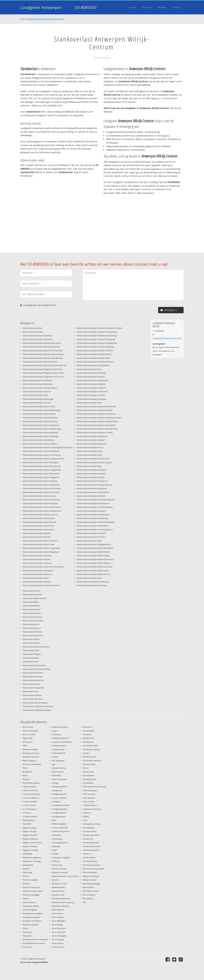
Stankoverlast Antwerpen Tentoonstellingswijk (96, 522)
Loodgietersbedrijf (59, 809)
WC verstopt (88, 898)
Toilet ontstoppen (90, 790)
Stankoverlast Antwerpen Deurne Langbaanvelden (43, 459)
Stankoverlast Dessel (31, 643)
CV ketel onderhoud (31, 798)
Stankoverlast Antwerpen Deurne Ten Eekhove (42, 488)
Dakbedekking (29, 820)
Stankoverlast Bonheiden (33, 621)
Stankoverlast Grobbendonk (34, 665)
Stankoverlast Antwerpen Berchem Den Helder (42, 343)
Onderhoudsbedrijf (60, 828)
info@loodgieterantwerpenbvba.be (167, 338)
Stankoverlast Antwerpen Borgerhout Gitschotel (42, 369)
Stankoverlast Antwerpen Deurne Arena (39, 406)
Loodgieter (56, 802)
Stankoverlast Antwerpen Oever (90, 451)
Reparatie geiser (58, 887)
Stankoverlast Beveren (32, 613)
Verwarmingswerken (91, 850)
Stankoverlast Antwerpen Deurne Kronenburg (41, 455)
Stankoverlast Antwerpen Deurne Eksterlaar (40, 432)
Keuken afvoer (58, 772)
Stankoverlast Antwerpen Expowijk (37, 556)
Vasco (85, 820)
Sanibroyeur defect (91, 746)
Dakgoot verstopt (30, 846)
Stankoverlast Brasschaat (33, 635)
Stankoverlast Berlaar (31, 609)
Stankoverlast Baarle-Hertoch (35, 598)
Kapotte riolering (59, 768)
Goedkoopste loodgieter (33, 913)
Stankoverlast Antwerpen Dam (35, 395)
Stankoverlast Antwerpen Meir (89, 403)
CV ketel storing (29, 805)
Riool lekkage (57, 925)
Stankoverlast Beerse (31, 606)
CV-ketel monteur (30, 817)
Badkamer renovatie (31, 753)
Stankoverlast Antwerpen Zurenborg (92, 585)
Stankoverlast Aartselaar (33, 328)
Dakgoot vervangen (31, 850)
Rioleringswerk (58, 910)
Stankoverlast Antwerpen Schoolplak (92, 488)
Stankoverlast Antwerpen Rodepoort (92, 470)
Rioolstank (87, 734)
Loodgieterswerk (59, 817)
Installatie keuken (59, 746)
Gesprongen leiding (31, 906)
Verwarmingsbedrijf (91, 842)
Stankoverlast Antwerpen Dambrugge (38, 399)
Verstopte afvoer (90, 831)
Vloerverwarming (90, 861)
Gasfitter (26, 884)
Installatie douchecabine (62, 742)
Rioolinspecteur (58, 947)
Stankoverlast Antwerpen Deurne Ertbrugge (40, 436)
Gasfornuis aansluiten (32, 887)
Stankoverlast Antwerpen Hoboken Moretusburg (97, 336)
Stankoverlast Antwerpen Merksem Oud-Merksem (97, 429)
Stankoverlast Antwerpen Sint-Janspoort (93, 503)
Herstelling (27, 947)
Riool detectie (57, 913)
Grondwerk (27, 932)
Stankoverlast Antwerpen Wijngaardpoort (94, 544)
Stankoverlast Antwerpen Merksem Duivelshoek (96, 406)
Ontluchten (56, 835)
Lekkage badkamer (60, 787)
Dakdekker (27, 824)
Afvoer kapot (28, 727)
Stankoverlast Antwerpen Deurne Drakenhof (41, 425)
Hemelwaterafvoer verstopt (34, 943)
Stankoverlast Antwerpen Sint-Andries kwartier (96, 500)
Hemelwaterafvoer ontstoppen (35, 939)
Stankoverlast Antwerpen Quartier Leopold (94, 462)
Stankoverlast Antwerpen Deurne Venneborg (41, 500)
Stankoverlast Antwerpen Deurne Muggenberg (42, 470)
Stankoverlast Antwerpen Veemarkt (91, 533)
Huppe (55, 731)
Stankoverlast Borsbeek (32, 632)
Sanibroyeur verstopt (91, 749)
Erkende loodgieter (30, 880)
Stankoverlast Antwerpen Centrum (37, 391)
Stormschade (88, 783)
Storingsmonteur (90, 779)
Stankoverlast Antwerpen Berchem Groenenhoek (43, 351)
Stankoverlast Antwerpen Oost (89, 455)
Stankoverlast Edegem (32, 654)
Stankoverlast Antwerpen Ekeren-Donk (39, 544)
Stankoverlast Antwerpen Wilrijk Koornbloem (95, 559)
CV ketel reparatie (30, 802)
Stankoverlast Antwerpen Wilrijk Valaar (93, 571)
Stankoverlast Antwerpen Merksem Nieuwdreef (96, 425)
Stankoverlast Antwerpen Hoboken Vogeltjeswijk (97, 343)
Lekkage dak (57, 790)
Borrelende (27, 772)
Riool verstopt (58, 943)
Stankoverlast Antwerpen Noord (90, 447)
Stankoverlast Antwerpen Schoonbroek (93, 492)
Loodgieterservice (59, 813)
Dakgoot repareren (30, 839)
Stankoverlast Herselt (31, 684)
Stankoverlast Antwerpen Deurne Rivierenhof (41, 474)
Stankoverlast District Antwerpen (36, 647)
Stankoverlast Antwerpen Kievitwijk (91, 373)
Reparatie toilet (58, 895)
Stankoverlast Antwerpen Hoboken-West (93, 358)
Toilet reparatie (89, 798)
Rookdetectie (88, 742)
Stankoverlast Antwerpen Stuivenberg (92, 518)
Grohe (25, 928)
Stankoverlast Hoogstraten (34, 688)
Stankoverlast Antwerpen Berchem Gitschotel (41, 347)
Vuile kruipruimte (90, 872)
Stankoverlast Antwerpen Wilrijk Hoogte (93, 556)
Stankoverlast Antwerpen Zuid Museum (93, 582)
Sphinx (86, 768)
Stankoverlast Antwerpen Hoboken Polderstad (96, 339)
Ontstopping (57, 839)
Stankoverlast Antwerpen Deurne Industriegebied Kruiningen (48, 447)
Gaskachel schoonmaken (33, 891)
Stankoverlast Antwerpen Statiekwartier (93, 515)
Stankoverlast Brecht (31, 639)
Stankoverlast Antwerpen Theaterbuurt (93, 526)
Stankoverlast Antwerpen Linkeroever (92, 391)
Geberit (26, 898)
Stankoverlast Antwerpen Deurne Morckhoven (42, 466)
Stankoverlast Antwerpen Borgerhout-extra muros (43, 373)
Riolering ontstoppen (61, 906)
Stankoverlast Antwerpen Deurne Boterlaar (40, 418)
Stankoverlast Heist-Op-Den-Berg (36, 669)
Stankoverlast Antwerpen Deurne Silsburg (40, 481)
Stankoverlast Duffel (31, 650)
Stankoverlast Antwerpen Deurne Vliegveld (40, 503)
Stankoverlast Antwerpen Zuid (89, 578)
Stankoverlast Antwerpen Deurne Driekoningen (42, 429)
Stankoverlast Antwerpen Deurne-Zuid (38, 530)
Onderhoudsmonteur (61, 831)
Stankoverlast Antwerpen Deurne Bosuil (39, 414)
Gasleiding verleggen (31, 895)
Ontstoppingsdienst (60, 842)
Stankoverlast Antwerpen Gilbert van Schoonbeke (43, 567)
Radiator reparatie (59, 869)
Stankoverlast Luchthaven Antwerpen (38, 706)
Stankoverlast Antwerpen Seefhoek (91, 496)
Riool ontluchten (59, 932)
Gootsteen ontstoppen (32, 921)
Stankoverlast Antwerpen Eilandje (36, 537)
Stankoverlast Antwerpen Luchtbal (91, 395)
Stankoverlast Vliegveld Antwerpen (37, 710)
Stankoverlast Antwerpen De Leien (37, 403)
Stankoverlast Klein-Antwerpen (35, 703)
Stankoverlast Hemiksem (33, 673)
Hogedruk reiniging (60, 727)
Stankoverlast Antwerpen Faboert (36, 559)
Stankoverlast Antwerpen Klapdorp (91, 384)
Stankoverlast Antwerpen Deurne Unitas (39, 496)
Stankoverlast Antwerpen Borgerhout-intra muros (43, 377)
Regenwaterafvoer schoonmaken (65, 876)
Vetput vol (87, 854)
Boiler (25, 768)
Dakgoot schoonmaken (32, 842)
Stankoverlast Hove (31, 691)
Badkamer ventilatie (31, 757)
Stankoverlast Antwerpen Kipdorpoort (92, 380)
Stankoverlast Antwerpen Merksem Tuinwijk (95, 432)
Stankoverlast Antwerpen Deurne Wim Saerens (42, 507)
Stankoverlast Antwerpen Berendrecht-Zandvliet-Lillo (44, 365)
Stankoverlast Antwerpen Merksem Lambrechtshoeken (99, 418)
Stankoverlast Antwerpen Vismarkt (91, 537)
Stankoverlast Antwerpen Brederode (38, 384)
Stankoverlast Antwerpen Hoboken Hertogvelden (97, 332)
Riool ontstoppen (59, 936)
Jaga (53, 764)
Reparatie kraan (58, 891)
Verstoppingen (89, 828)
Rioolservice (88, 727)
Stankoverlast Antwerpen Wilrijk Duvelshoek (95, 548)
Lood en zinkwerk (59, 798)
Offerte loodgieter (59, 824)
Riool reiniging (58, 939)
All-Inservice (28, 742)
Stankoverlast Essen (31, 658)
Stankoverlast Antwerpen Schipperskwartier (95, 485)
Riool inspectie (58, 917)
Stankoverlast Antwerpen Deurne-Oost (39, 526)
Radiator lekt (57, 865)
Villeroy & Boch (89, 857)
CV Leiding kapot (30, 809)
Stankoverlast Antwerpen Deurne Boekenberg (41, 410)
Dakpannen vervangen (32, 861)
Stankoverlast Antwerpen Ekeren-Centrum (40, 541)
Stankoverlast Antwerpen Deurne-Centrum (40, 515)
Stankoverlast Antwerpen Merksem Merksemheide (97, 421)
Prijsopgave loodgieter (61, 857)
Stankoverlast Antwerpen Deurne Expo (39, 440)
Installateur (56, 734)
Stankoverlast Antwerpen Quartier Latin (93, 459)
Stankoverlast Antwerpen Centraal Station (40, 388)
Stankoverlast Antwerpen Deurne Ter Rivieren (41, 492)
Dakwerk (26, 869)
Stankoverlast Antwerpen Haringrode (38, 571)
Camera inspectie (30, 787)
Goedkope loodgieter (31, 917)
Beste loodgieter (29, 761)
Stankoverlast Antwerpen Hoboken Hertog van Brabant (99, 328)
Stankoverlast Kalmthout (33, 699)
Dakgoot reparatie (30, 835)
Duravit (26, 876)
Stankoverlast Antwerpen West (89, 541)
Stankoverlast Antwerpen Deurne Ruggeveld (41, 477)
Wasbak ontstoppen (91, 876)
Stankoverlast (88, 772)
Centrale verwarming (31, 794)
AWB (25, 746)
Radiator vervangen (60, 872)
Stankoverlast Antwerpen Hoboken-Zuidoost (95, 362)
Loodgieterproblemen (61, 805)
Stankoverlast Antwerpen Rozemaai (91, 474)
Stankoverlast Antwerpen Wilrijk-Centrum (46, 19)
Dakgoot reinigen (30, 831)
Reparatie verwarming (61, 898)
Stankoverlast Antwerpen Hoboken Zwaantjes (95, 347)
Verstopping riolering (91, 824)
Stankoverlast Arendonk (33, 594)
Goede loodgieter (30, 910)
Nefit (54, 820)
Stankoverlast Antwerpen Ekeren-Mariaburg (41, 552)
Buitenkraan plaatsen (31, 783)
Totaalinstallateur (90, 805)
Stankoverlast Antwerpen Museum (91, 440)
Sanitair (86, 753)
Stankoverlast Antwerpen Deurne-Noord (39, 522)
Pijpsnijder (56, 846)
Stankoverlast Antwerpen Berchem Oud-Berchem (43, 358)
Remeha (55, 880)
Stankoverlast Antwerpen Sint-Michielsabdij (95, 507)
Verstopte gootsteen (91, 835)
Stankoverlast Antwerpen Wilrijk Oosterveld (95, 567)
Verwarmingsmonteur (92, 846)
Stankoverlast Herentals (32, 677)
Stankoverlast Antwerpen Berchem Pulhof (40, 362)
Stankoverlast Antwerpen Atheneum (38, 339)
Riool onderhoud (59, 928)
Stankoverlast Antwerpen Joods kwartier (93, 365)
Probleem (56, 861)
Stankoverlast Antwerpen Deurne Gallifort (40, 444)
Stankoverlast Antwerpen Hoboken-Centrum (95, 351)
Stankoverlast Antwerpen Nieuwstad (92, 444)
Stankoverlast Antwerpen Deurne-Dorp (39, 518)
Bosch (25, 775)
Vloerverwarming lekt (91, 865)
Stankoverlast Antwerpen (33, 332)
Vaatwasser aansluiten (92, 809)
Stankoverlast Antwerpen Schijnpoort (92, 481)
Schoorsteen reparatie (92, 761)
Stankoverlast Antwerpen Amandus (37, 336)
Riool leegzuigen (59, 921)
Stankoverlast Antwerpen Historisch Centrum (41, 585)
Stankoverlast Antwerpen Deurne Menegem (41, 462)
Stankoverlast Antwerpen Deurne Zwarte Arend (42, 511)
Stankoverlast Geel (30, 662)
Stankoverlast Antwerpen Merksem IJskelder (95, 410)
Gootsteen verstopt (31, 925)
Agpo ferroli (27, 738)
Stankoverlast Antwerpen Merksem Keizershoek (96, 414)
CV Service (27, 813)
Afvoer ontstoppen (30, 731)
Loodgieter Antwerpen (41, 7)
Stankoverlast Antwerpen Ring (89, 466)
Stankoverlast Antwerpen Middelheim (92, 436)
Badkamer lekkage (30, 749)
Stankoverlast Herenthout (33, 680)
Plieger (55, 850)
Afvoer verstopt (29, 734)
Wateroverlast (88, 887)
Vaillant (86, 817)
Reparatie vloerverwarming (63, 902)
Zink (84, 902)
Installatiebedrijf (58, 753)
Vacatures (87, 813)
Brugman (26, 779)
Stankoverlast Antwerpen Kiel (89, 369)
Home (23, 19)
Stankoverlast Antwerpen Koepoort (91, 388)
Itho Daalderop (58, 761)
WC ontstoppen (89, 895)
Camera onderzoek (30, 790)
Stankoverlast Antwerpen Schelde (90, 477)
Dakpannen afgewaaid (32, 857)
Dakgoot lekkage (29, 828)
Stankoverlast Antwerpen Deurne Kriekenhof (41, 451)
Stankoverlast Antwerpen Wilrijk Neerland (94, 563)
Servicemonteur (89, 764)
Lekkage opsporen (59, 794)
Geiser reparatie (29, 902)
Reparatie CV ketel (59, 884)
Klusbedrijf (56, 775)
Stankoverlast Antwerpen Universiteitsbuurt (95, 530)
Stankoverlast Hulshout (32, 695)
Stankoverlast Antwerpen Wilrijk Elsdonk (93, 552)
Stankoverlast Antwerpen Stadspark (91, 511)
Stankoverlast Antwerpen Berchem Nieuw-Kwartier (43, 354)
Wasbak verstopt (90, 880)
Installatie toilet (58, 749)
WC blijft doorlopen (91, 891)
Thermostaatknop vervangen (95, 787)
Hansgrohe (27, 936)
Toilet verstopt (89, 802)
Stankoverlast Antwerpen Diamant (37, 533)
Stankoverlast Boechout (32, 617)
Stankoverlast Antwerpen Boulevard (37, 380)
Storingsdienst (89, 775)
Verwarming (88, 839)
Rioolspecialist (89, 731)
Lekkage (55, 783)
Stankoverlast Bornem (32, 628)
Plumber (55, 854)
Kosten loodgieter (59, 779)
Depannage (27, 872)
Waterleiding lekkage (91, 884)
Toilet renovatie (89, 794)
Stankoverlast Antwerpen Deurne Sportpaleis (41, 485)
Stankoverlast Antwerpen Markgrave (92, 399)
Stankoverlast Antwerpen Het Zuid (37, 582)
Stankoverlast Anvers (31, 591)
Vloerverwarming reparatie (94, 869)
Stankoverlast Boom (31, 624)
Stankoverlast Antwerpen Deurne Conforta (40, 421)
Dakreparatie (28, 865)
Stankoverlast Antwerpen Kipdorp (91, 377)
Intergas (55, 757)
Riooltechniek (88, 738)
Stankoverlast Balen (31, 602)
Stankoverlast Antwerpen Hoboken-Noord (94, 354)
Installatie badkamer (60, 738)
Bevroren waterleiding (32, 764)
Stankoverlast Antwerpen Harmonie (37, 574)
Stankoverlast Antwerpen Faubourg (37, 563)
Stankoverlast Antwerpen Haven (36, 578)
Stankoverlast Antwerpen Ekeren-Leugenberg (41, 548)
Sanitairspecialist (90, 757)
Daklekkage (27, 854)
